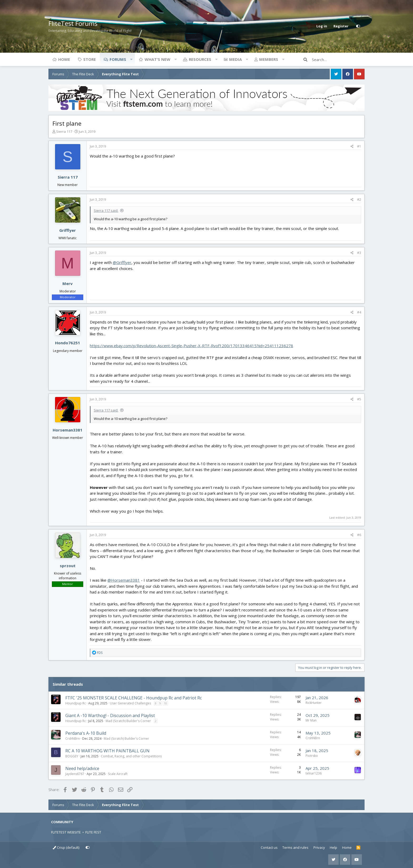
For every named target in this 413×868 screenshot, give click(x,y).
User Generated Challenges (130, 703)
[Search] (338, 60)
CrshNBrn (73, 739)
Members (269, 59)
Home (64, 59)
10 (165, 703)
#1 (359, 146)
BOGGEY (72, 756)
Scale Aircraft (118, 774)
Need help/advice (82, 768)
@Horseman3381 (124, 580)
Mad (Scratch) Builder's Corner (128, 721)
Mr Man (311, 720)
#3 (359, 253)
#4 (359, 312)
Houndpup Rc (76, 703)
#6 (359, 535)
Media (235, 59)
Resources (200, 59)
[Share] (352, 146)
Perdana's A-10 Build (86, 733)
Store (90, 59)
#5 (359, 399)
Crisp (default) (66, 847)
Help (333, 847)
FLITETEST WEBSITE (66, 832)
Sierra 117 (64, 131)
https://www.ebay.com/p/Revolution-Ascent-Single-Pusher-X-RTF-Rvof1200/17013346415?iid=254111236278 (191, 346)
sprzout (68, 566)
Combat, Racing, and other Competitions (131, 756)
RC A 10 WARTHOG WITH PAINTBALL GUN (107, 751)
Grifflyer (68, 230)
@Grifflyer (122, 262)
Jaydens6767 (75, 774)
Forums (118, 59)
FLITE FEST (93, 832)
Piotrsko (312, 756)
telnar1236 (314, 773)
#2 (359, 200)
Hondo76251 (68, 343)
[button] (131, 59)
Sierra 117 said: (106, 210)
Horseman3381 (68, 430)
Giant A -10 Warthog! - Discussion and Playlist (110, 715)
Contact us (269, 847)
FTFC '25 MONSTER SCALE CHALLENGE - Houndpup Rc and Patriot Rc (134, 698)
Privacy (319, 847)
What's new (158, 59)
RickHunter (314, 703)
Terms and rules (295, 847)
